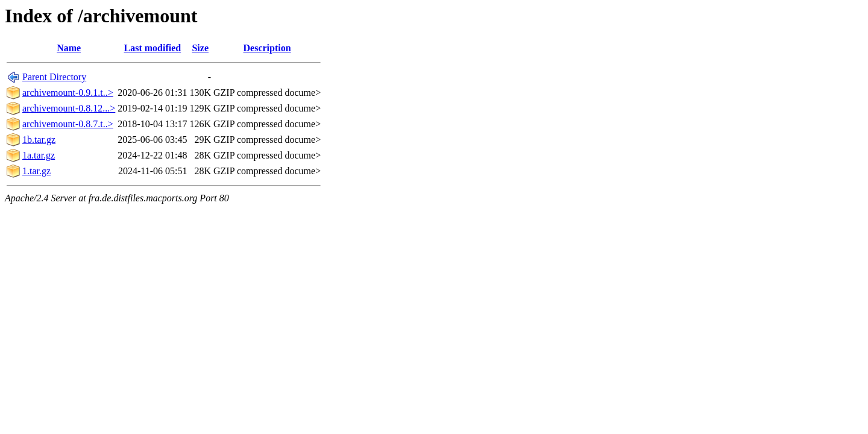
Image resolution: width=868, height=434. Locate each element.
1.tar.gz (36, 171)
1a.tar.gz (39, 155)
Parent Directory (54, 77)
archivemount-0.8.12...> (69, 108)
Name (69, 48)
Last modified (153, 48)
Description (267, 48)
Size (200, 48)
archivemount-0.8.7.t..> (68, 124)
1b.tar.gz (39, 140)
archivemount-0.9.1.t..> (68, 93)
